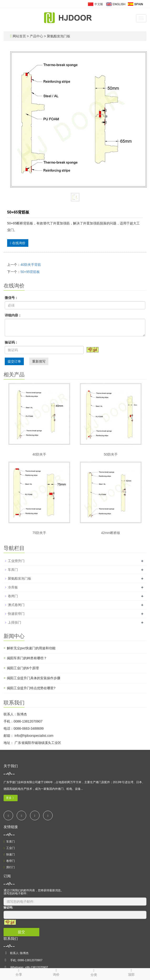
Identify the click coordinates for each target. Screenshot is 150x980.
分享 (19, 972)
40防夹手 (39, 454)
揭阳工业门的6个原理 (23, 668)
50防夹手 (111, 454)
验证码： (11, 342)
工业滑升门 (16, 561)
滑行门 (9, 867)
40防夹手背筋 (31, 265)
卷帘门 (9, 861)
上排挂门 (15, 622)
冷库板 (13, 587)
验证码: (8, 907)
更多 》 (11, 798)
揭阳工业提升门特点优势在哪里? (31, 688)
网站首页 (19, 36)
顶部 (131, 972)
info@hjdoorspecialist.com (34, 736)
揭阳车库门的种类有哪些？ (27, 658)
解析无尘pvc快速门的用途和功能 (31, 648)
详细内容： (13, 315)
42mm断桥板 (111, 533)
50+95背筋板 (30, 272)
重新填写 (39, 361)
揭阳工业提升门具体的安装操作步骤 (34, 678)
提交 (21, 932)
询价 (56, 972)
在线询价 (18, 243)
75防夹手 (39, 533)
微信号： (11, 298)
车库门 (13, 570)
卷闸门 (13, 596)
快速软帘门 (16, 614)
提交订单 (14, 361)
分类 (94, 973)
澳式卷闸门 (16, 605)
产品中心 (37, 36)
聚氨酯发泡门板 (58, 36)
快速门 (9, 854)
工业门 (9, 848)
